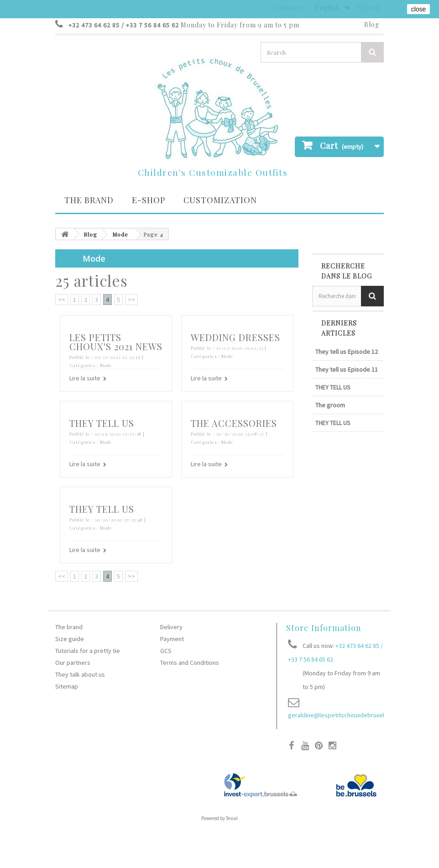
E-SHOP (149, 200)
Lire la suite (85, 378)
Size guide (70, 639)
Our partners (73, 663)
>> (131, 300)
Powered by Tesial (219, 818)
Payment (172, 639)
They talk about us (80, 674)
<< (62, 300)
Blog (372, 24)
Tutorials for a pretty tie (88, 651)
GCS (166, 651)
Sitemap (67, 686)
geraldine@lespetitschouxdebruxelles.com (347, 715)
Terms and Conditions (190, 663)
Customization (220, 200)
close (419, 9)
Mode (120, 234)
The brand (89, 200)
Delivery (171, 627)
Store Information (324, 628)
